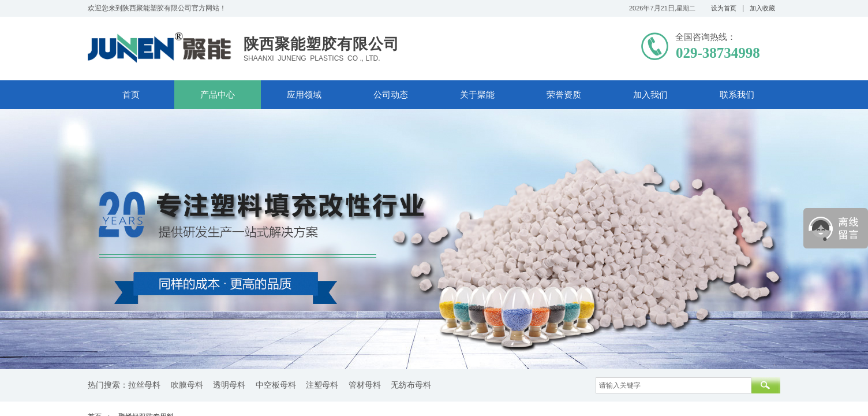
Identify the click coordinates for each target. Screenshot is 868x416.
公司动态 (391, 95)
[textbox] (674, 385)
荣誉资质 (564, 95)
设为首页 (724, 8)
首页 (131, 95)
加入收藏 (762, 8)
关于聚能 (477, 95)
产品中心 (218, 95)
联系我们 (737, 95)
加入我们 (650, 95)
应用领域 (304, 95)
